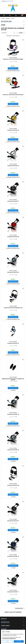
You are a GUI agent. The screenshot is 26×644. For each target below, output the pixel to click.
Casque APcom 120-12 (13, 166)
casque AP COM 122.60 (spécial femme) (13, 59)
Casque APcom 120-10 (13, 130)
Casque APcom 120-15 (13, 450)
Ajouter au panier (13, 68)
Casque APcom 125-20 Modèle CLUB (13, 308)
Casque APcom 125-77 (13, 592)
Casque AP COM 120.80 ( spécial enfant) (13, 95)
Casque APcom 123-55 (13, 272)
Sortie (7, 641)
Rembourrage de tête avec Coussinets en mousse (13, 379)
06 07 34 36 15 (10, 1)
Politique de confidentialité (9, 639)
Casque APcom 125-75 (13, 414)
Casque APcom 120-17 (13, 201)
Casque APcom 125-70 (13, 556)
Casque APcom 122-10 (13, 343)
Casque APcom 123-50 (13, 237)
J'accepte (19, 641)
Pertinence (8, 33)
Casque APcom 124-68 (13, 485)
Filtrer (21, 33)
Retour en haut (20, 608)
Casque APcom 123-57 (13, 521)
